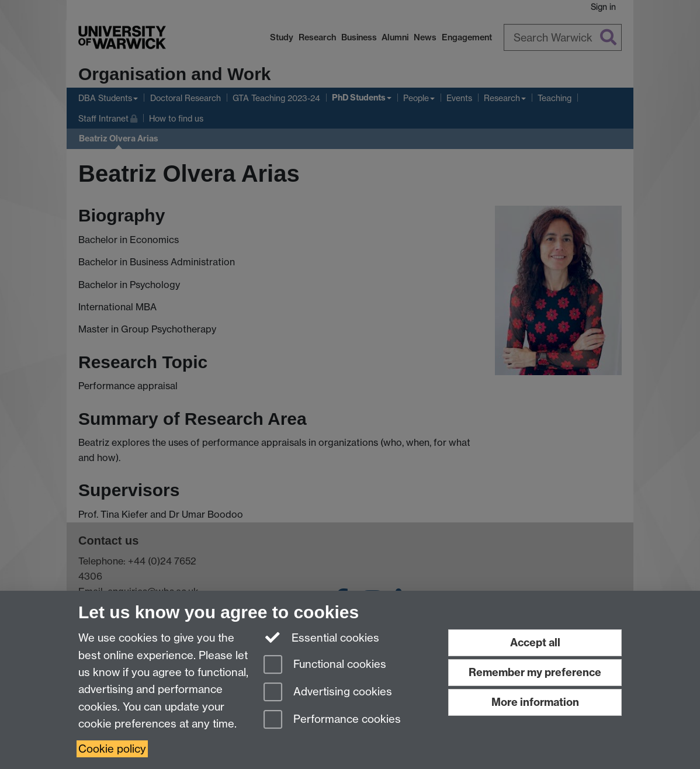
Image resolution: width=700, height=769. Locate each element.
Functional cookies (325, 665)
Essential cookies (322, 637)
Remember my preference (535, 672)
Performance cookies (332, 720)
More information (535, 702)
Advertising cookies (328, 693)
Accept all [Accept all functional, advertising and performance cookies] (535, 642)
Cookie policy (112, 749)
